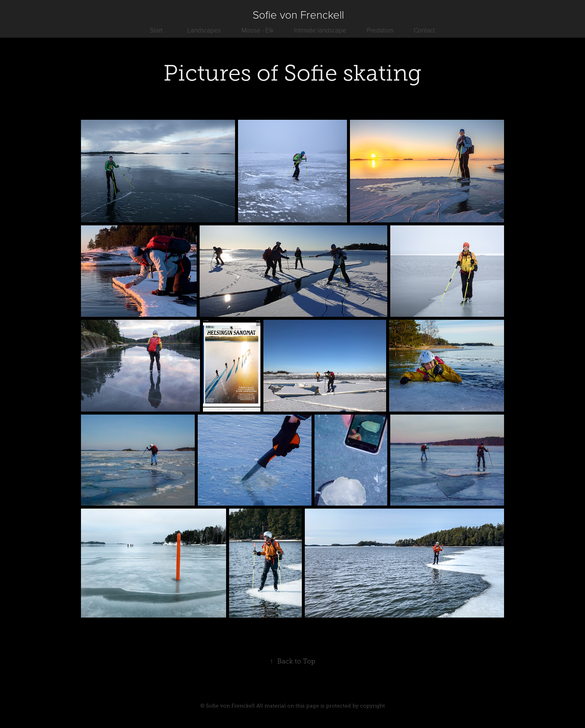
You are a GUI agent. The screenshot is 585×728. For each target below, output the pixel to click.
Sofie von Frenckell (298, 14)
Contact (424, 30)
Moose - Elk (258, 30)
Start (156, 30)
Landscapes (204, 30)
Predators (380, 30)
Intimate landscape (320, 30)
